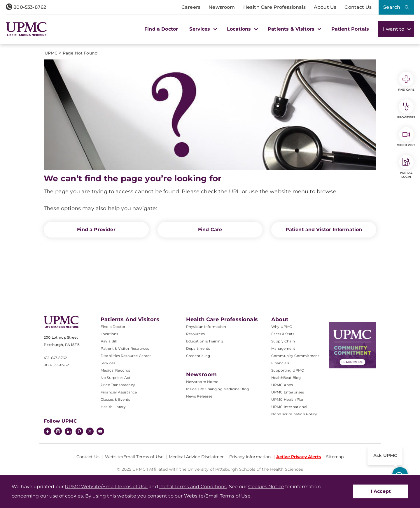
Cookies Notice (266, 487)
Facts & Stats (283, 334)
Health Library (113, 407)
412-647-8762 (55, 358)
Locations (109, 334)
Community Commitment (295, 356)
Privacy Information (250, 457)
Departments (198, 348)
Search (392, 7)
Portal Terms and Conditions (193, 487)
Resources (195, 334)
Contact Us (358, 7)
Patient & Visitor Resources (125, 348)
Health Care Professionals (274, 7)
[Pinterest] (79, 432)
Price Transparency (118, 385)
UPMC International (289, 407)
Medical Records (115, 370)
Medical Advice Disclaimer (196, 457)
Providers (406, 109)
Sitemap (335, 457)
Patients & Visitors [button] (294, 29)
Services (108, 363)
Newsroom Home (202, 382)
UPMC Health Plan (288, 399)
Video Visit (406, 137)
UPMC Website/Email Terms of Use (106, 487)
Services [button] (202, 29)
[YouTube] (100, 432)
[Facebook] (48, 432)
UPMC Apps (282, 385)
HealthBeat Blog (286, 378)
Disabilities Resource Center (126, 356)
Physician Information (206, 327)
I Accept (381, 491)
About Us (325, 7)
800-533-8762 (26, 7)
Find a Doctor (161, 29)
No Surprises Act (116, 378)
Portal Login (406, 167)
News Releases (199, 396)
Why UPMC (282, 327)
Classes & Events (116, 399)
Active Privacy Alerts (299, 457)
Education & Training (205, 341)
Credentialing (198, 356)
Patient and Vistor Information (324, 230)
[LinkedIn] (69, 432)
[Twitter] (90, 431)
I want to (396, 29)
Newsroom (222, 7)
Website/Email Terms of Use (134, 457)
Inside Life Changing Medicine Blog (217, 389)
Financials (280, 363)
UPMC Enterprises (288, 392)
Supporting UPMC (288, 370)
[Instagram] (58, 432)
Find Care (210, 230)
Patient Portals (350, 29)
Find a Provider (96, 230)
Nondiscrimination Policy (294, 414)
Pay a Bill (109, 341)
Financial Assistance (119, 392)
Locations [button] (242, 29)
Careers (191, 7)
